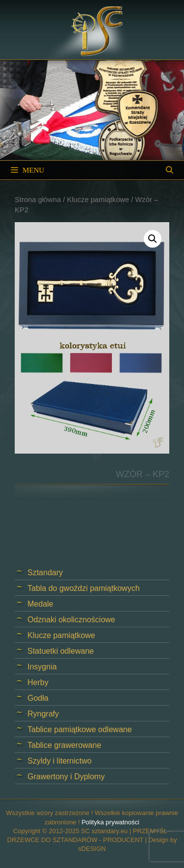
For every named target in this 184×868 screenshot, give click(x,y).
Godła (38, 698)
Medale (40, 604)
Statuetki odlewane (61, 651)
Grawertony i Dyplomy (66, 777)
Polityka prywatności (110, 822)
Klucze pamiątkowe (98, 200)
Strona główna (38, 200)
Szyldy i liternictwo (60, 761)
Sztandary (45, 573)
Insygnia (42, 667)
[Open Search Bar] (170, 170)
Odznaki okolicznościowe (71, 620)
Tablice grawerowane (64, 745)
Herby (38, 682)
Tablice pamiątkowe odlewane (80, 729)
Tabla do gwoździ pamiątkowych (84, 588)
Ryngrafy (43, 714)
